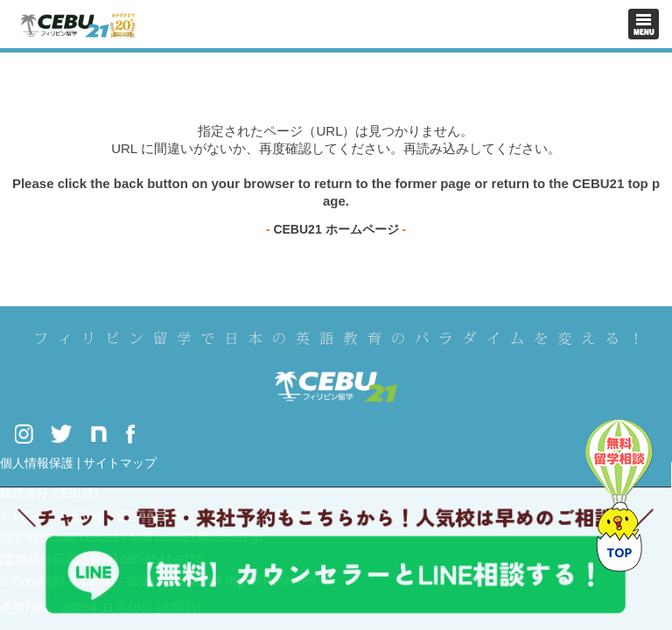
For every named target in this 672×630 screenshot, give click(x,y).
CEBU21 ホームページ (336, 229)
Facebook (131, 434)
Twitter (61, 434)
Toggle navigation (644, 24)
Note (99, 434)
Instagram (24, 434)
